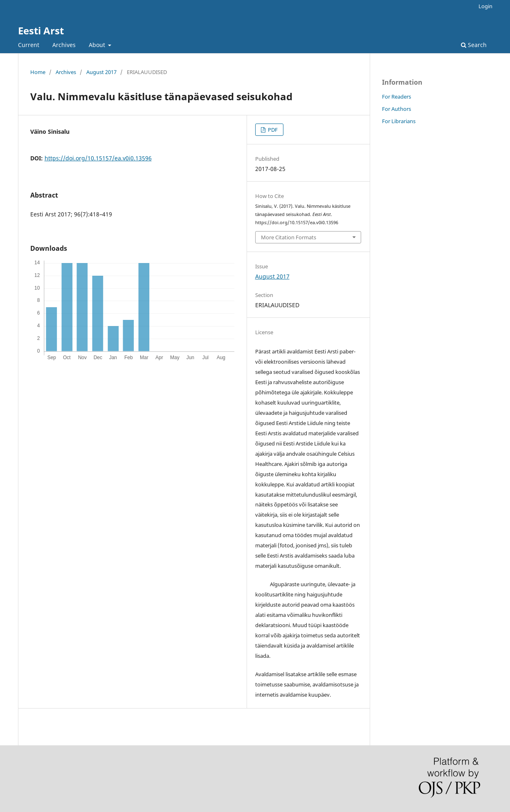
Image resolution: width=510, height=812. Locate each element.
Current (29, 45)
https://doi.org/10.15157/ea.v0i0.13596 (98, 158)
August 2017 (101, 72)
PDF (272, 130)
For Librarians (399, 121)
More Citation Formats (289, 237)
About (98, 45)
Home (38, 72)
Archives (64, 45)
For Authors (397, 109)
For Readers (397, 97)
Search (474, 45)
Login (485, 6)
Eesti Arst (41, 30)
